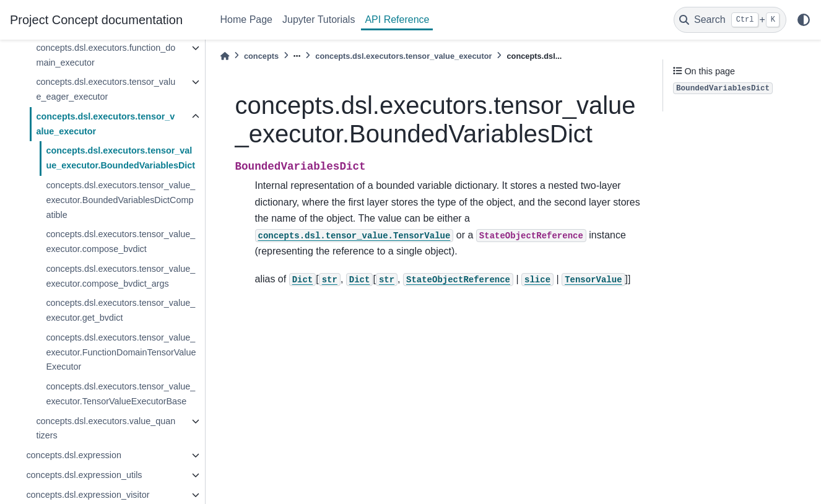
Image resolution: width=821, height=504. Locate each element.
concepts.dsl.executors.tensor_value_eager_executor (106, 89)
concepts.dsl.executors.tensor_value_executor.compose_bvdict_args (120, 276)
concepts (261, 56)
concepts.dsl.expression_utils (84, 475)
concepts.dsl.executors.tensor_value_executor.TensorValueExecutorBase (120, 394)
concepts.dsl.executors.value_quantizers (106, 428)
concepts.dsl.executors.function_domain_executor (106, 55)
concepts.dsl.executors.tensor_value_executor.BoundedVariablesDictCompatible (120, 200)
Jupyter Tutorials (319, 20)
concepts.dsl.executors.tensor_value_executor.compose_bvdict (120, 241)
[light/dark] (804, 20)
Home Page (247, 20)
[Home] (225, 56)
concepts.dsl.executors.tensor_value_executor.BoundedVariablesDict (120, 158)
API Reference (397, 20)
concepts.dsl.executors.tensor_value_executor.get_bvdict (120, 310)
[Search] (730, 20)
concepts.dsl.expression (74, 455)
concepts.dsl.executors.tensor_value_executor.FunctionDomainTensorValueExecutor (121, 352)
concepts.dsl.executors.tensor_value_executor (105, 124)
